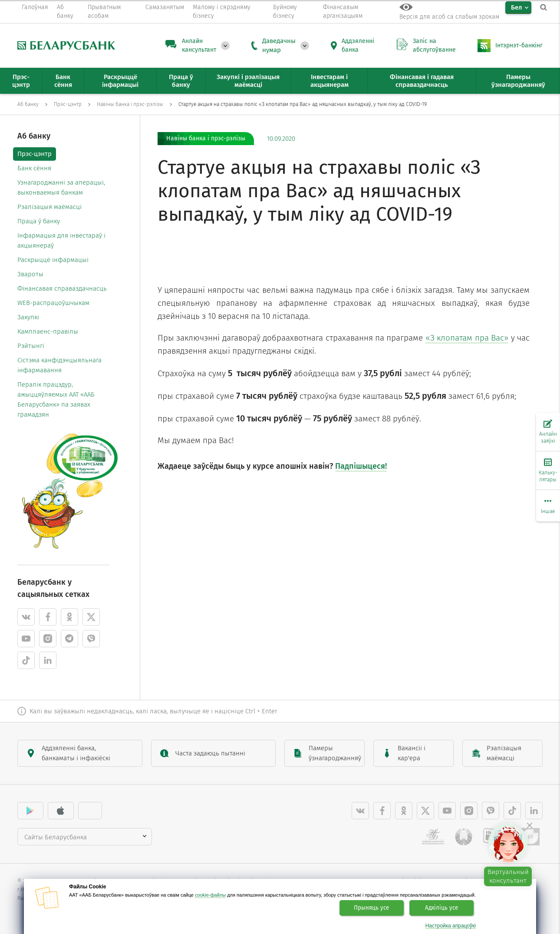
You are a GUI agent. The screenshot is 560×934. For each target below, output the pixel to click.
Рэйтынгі (31, 346)
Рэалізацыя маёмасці (49, 207)
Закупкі (28, 317)
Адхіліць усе (441, 908)
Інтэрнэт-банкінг (519, 45)
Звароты (30, 274)
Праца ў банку (39, 221)
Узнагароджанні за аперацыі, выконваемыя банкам (61, 187)
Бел (517, 7)
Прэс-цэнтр (35, 154)
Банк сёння (34, 168)
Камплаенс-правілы (48, 331)
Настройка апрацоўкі (451, 926)
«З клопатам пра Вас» (467, 338)
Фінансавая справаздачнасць (62, 288)
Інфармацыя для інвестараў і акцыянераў (61, 240)
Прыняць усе (371, 908)
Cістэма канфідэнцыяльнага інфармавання (59, 365)
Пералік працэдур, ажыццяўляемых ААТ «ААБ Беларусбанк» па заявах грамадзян (56, 399)
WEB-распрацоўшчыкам (53, 303)
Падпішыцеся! (361, 466)
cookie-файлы (210, 895)
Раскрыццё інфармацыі (53, 260)
